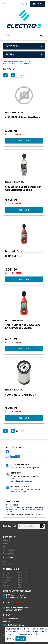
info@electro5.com (26, 481)
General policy (9, 550)
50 (21, 75)
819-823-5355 (13, 618)
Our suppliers (8, 553)
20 (17, 75)
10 (13, 75)
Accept (21, 639)
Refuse (10, 639)
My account (8, 561)
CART (37, 4)
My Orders (7, 564)
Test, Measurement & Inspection (16, 62)
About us (7, 541)
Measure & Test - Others (13, 64)
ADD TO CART (24, 141)
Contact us (7, 544)
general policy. (34, 634)
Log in (24, 4)
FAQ (5, 547)
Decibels (28, 64)
